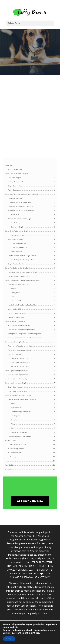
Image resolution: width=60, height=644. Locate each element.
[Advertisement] (30, 120)
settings (35, 633)
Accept (9, 639)
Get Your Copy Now (30, 501)
